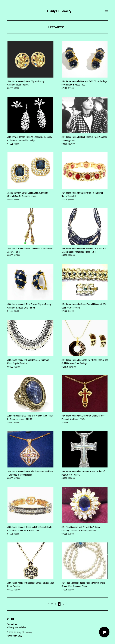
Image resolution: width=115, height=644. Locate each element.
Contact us (12, 624)
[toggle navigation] (106, 10)
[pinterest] (8, 619)
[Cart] (104, 632)
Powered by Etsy (14, 636)
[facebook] (12, 619)
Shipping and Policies (16, 627)
